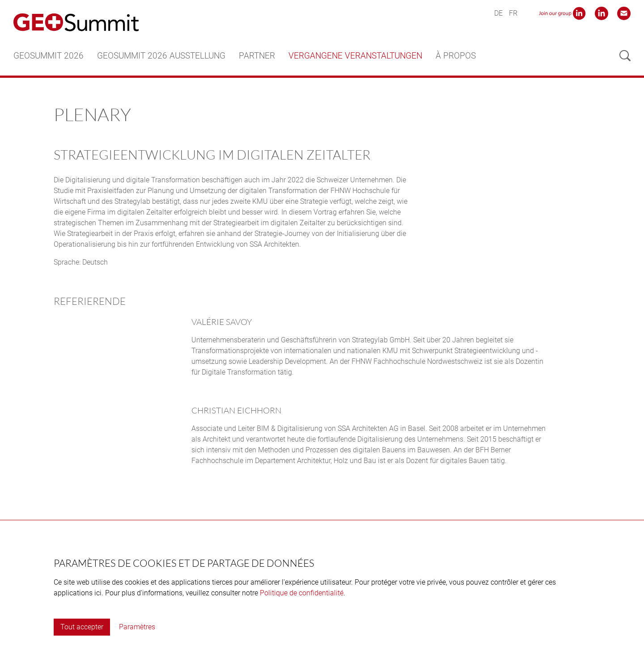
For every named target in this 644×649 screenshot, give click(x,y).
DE (498, 13)
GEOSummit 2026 (49, 56)
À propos (456, 56)
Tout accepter (82, 627)
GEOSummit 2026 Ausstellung (161, 56)
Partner (257, 56)
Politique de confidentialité (302, 593)
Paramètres (137, 627)
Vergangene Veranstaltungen (355, 56)
